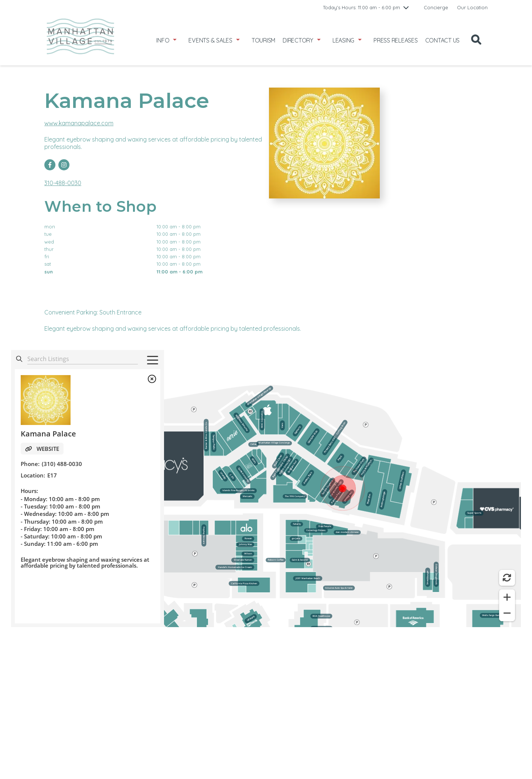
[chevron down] (406, 7)
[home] (80, 40)
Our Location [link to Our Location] (472, 7)
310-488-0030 (63, 183)
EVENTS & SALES (210, 40)
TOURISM (263, 40)
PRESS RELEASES (396, 40)
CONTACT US (443, 40)
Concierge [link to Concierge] (436, 7)
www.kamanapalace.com (79, 123)
